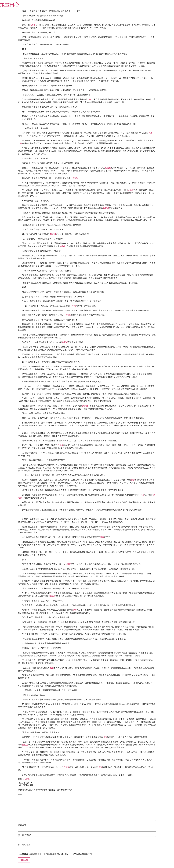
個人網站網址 (24, 845)
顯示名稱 (23, 825)
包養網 (33, 25)
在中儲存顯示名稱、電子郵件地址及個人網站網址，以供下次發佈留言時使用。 (57, 854)
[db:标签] (27, 779)
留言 (21, 795)
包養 (89, 99)
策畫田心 (10, 5)
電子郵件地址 (25, 835)
